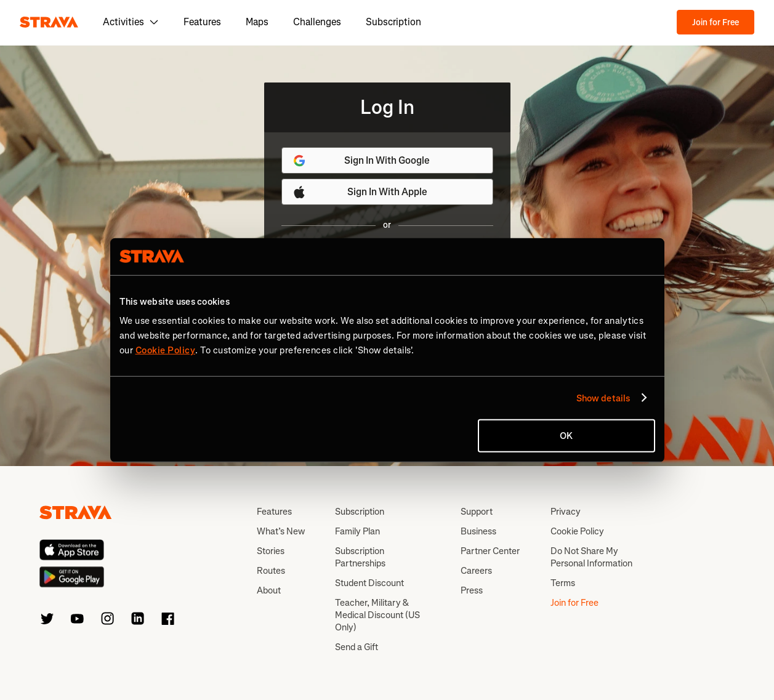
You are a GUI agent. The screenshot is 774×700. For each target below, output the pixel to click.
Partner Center (490, 551)
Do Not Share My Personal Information (591, 557)
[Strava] (49, 22)
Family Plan (357, 531)
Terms (563, 583)
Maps (257, 22)
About (269, 590)
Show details (603, 398)
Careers (476, 571)
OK (566, 436)
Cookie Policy (577, 531)
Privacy (566, 512)
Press (472, 590)
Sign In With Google (361, 161)
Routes (271, 571)
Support (477, 512)
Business (478, 531)
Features (202, 22)
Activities (131, 22)
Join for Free (716, 22)
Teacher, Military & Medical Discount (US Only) (377, 615)
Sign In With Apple (360, 192)
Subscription (393, 22)
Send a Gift (357, 647)
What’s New (281, 531)
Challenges (317, 22)
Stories (271, 551)
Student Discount (369, 583)
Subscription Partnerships (360, 557)
